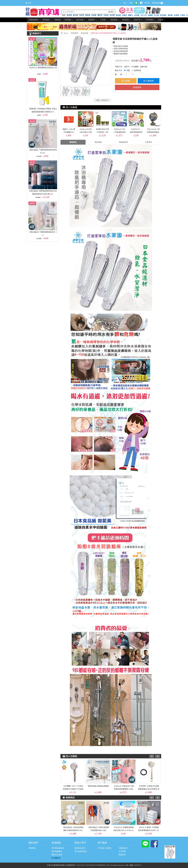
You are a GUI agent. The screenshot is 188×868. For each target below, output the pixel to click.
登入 (125, 3)
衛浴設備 (84, 33)
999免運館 (150, 20)
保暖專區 (58, 20)
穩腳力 (131, 15)
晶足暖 (112, 15)
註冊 (131, 3)
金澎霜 (176, 15)
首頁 (29, 3)
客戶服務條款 (57, 851)
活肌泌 (106, 15)
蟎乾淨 (100, 15)
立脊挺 (182, 15)
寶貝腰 (118, 15)
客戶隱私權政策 (58, 848)
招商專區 (32, 848)
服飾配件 (92, 20)
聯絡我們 (122, 855)
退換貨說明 (123, 142)
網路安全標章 (57, 855)
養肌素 (170, 15)
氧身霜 (69, 15)
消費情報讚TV (34, 20)
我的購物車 (157, 3)
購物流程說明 (80, 848)
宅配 (128, 70)
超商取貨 (137, 70)
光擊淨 (124, 15)
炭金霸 (137, 15)
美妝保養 (114, 20)
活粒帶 (82, 15)
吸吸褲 (88, 15)
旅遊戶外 (138, 20)
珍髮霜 (150, 15)
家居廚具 (126, 20)
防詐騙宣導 (56, 858)
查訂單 (147, 3)
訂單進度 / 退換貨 (104, 848)
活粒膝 (94, 15)
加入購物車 (149, 81)
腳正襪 (75, 15)
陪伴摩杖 (163, 15)
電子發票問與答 (81, 851)
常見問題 (122, 851)
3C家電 (104, 20)
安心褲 (156, 15)
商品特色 (73, 142)
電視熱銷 (47, 20)
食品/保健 (81, 20)
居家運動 (69, 20)
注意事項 (149, 142)
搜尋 (111, 12)
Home (66, 33)
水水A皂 (143, 15)
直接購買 (137, 87)
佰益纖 (161, 20)
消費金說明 (123, 848)
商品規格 (98, 142)
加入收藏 (126, 81)
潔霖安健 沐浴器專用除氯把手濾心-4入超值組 (108, 33)
